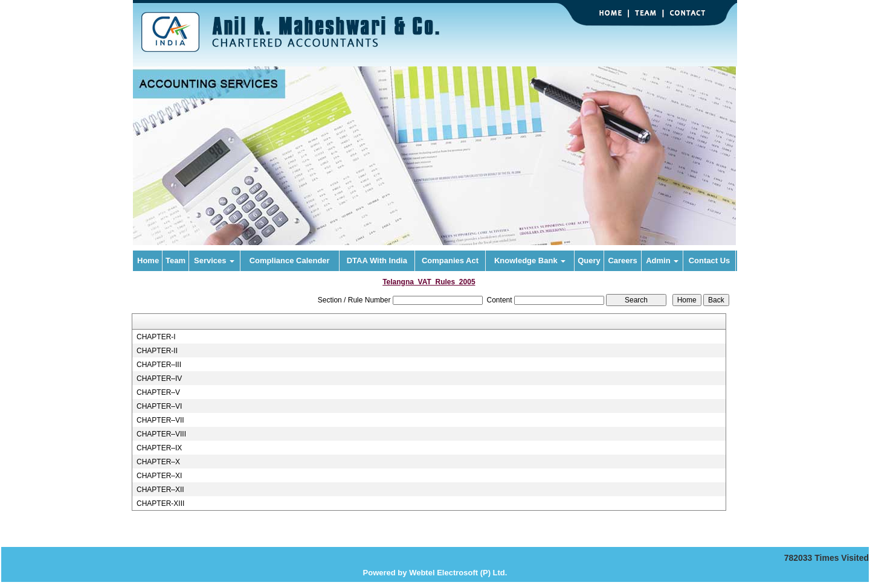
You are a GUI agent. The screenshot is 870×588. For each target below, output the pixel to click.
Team (176, 260)
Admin (662, 260)
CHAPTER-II (157, 351)
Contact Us (710, 260)
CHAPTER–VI (159, 406)
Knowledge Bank (530, 260)
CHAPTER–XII (160, 490)
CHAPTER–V (158, 392)
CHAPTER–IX (159, 448)
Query (589, 260)
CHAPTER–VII (160, 420)
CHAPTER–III (159, 365)
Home (148, 260)
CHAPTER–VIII (161, 434)
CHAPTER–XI (159, 476)
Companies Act (450, 260)
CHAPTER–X (158, 462)
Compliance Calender (290, 260)
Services (214, 260)
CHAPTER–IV (159, 379)
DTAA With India (377, 260)
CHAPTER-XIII (160, 503)
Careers (622, 260)
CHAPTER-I (156, 337)
